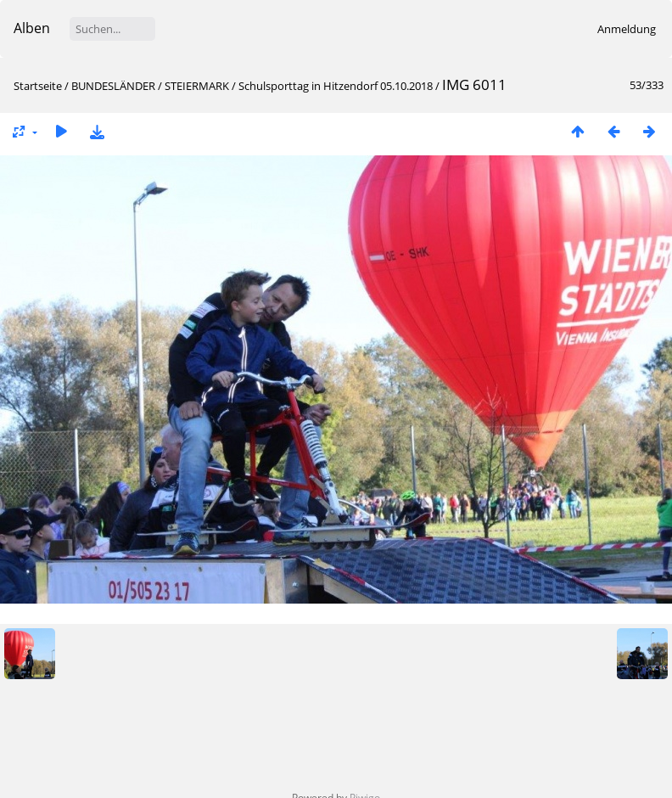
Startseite (38, 86)
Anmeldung (627, 29)
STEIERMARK (197, 86)
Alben (32, 28)
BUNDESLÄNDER (113, 86)
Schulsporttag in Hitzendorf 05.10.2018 (336, 86)
